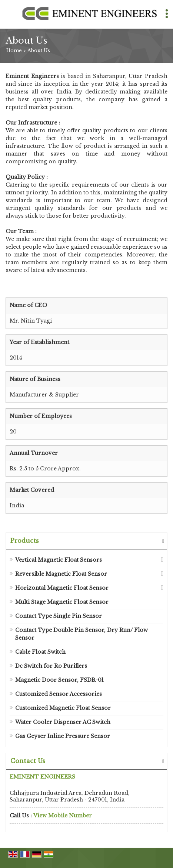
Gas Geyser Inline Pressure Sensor (63, 736)
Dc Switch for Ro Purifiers (51, 666)
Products (25, 541)
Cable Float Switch (40, 652)
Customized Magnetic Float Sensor (63, 708)
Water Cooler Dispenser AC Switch (63, 722)
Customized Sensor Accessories (59, 694)
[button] (63, 816)
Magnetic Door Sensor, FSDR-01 (59, 680)
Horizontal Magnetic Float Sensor (62, 588)
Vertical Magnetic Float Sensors (59, 560)
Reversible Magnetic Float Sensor (61, 574)
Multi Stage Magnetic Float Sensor (62, 602)
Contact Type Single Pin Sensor (59, 616)
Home (14, 50)
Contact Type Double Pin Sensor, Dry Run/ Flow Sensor (81, 634)
